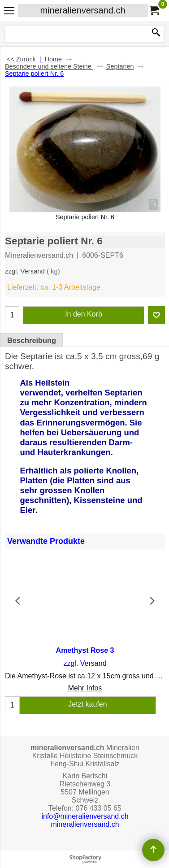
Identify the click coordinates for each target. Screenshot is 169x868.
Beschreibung (32, 340)
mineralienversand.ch (82, 10)
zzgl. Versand (25, 271)
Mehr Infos (85, 688)
